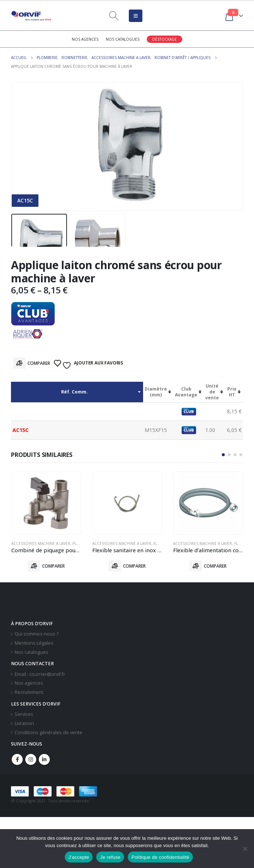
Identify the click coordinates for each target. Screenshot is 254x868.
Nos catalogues (123, 39)
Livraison (24, 724)
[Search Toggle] (114, 16)
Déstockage (165, 39)
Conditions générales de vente (48, 733)
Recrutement (29, 693)
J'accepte (79, 857)
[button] (223, 455)
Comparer (39, 363)
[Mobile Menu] (136, 16)
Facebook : (17, 760)
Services (24, 715)
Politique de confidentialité (160, 857)
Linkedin (44, 760)
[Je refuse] (245, 849)
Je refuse (110, 857)
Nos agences (85, 39)
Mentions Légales (34, 643)
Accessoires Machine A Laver (41, 543)
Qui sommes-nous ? (37, 634)
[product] (46, 503)
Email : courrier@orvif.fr (40, 675)
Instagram (31, 760)
